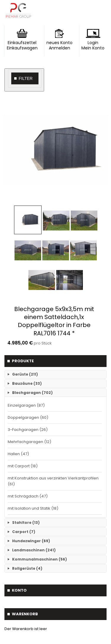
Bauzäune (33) (27, 383)
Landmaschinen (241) (34, 550)
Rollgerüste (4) (27, 568)
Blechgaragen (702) (32, 393)
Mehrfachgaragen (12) (29, 442)
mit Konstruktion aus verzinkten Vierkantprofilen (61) (53, 481)
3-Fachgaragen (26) (28, 430)
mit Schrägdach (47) (28, 496)
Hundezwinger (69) (31, 541)
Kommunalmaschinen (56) (40, 559)
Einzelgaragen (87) (26, 405)
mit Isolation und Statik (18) (33, 508)
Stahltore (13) (26, 523)
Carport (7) (24, 532)
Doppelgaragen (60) (28, 417)
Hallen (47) (18, 454)
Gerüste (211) (25, 374)
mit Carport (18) (23, 466)
